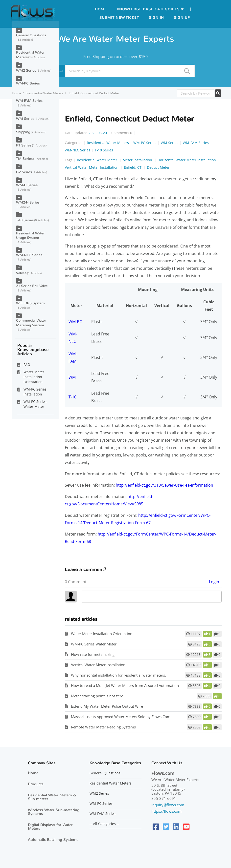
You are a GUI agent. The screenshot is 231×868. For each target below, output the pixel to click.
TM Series (24, 159)
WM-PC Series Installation (35, 392)
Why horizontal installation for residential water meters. (118, 675)
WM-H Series (27, 185)
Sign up (182, 18)
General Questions (31, 35)
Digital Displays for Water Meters (50, 827)
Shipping (23, 132)
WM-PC (75, 322)
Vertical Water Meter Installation (92, 167)
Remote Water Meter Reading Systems (103, 727)
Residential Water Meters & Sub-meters (52, 797)
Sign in (156, 18)
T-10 (72, 397)
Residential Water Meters (45, 93)
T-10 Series (104, 150)
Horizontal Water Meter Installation (187, 160)
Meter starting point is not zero (97, 696)
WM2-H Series (28, 202)
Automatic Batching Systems (53, 840)
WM (72, 377)
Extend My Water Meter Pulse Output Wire (107, 706)
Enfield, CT (133, 167)
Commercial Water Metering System (31, 323)
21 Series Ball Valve (32, 286)
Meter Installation (138, 160)
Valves (21, 273)
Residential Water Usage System (30, 236)
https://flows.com (166, 811)
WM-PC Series (145, 143)
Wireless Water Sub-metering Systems (54, 812)
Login (214, 582)
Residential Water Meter (98, 160)
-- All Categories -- (104, 824)
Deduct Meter (158, 167)
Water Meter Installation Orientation (102, 634)
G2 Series (24, 172)
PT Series (24, 145)
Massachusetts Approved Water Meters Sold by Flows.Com (121, 717)
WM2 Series (26, 71)
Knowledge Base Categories (148, 9)
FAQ (27, 364)
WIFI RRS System (30, 303)
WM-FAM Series (196, 143)
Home (101, 9)
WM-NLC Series (78, 150)
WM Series (170, 143)
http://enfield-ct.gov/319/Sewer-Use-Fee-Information (164, 485)
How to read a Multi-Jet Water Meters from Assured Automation (125, 685)
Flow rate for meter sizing (93, 654)
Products (36, 784)
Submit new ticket (119, 18)
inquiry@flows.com (168, 805)
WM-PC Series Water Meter (94, 644)
